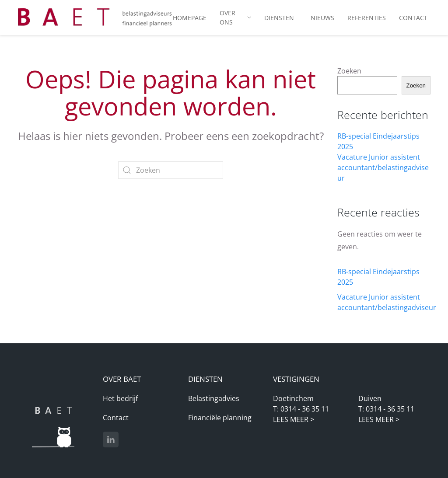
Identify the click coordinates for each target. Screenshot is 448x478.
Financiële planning (220, 418)
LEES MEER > (294, 419)
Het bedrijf (120, 398)
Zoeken (349, 71)
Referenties (367, 18)
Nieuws (322, 18)
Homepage (190, 18)
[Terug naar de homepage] (95, 17)
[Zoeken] (171, 170)
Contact (116, 418)
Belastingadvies (214, 398)
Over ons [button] (235, 17)
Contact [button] (413, 18)
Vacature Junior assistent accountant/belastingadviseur (383, 167)
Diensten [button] (279, 18)
